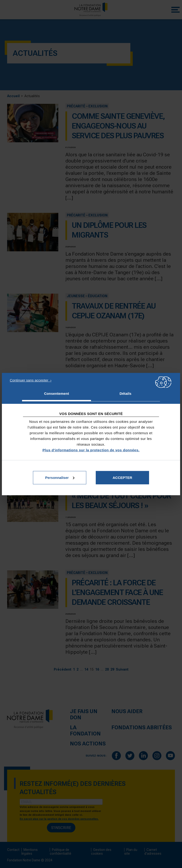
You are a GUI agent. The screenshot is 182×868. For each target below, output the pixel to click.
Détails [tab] (125, 393)
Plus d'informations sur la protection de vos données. (91, 450)
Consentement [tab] (57, 393)
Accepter (122, 477)
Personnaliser (60, 477)
